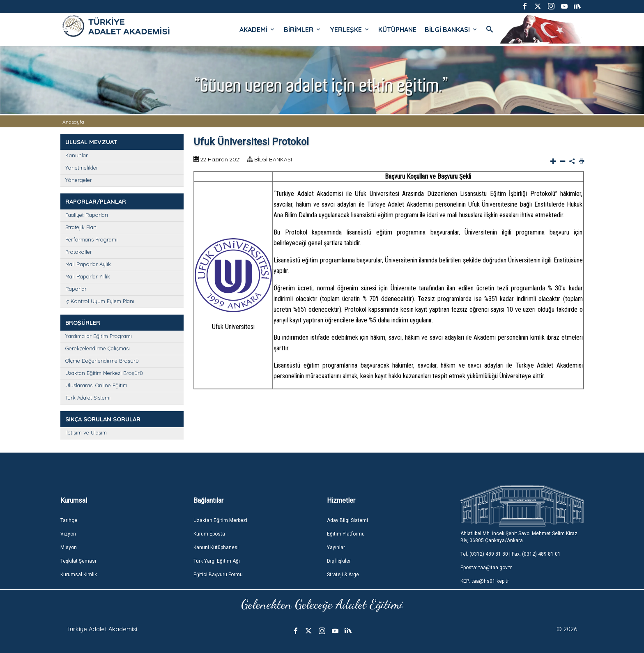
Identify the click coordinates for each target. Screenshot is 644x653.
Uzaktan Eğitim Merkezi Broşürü (104, 373)
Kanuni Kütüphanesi (216, 547)
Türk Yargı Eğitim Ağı (217, 561)
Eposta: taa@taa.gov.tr (486, 568)
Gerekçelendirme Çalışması (98, 348)
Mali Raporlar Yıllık (88, 276)
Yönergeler (79, 180)
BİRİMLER (303, 30)
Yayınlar (336, 547)
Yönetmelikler (82, 168)
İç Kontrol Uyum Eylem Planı (100, 301)
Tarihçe (69, 520)
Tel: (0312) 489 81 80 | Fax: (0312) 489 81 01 (511, 554)
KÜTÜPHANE (397, 30)
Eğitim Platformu (346, 534)
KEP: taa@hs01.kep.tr (485, 581)
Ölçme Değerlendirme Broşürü (102, 361)
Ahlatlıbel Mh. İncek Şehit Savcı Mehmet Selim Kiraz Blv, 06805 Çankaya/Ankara (519, 537)
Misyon (69, 547)
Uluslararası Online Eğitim (96, 385)
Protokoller (79, 252)
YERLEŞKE (350, 30)
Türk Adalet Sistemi (88, 398)
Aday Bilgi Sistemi (347, 520)
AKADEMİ (258, 30)
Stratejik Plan (81, 227)
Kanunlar (77, 155)
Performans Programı (91, 239)
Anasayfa (73, 122)
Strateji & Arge (343, 575)
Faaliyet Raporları (87, 215)
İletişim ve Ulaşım (86, 432)
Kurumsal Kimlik (79, 575)
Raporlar (76, 289)
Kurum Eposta (209, 534)
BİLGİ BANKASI (451, 30)
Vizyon (68, 534)
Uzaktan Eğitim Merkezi (220, 520)
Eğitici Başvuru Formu (218, 575)
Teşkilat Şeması (78, 561)
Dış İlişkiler (339, 561)
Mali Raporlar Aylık (88, 264)
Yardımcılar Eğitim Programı (99, 336)
